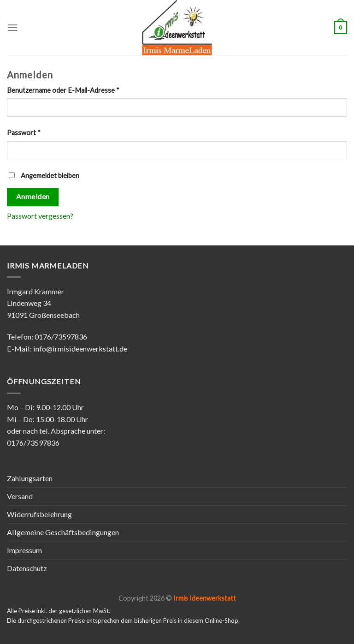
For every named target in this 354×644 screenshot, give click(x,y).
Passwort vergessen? (40, 216)
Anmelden (33, 197)
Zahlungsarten (30, 478)
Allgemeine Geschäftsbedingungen (63, 532)
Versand (20, 496)
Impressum (24, 550)
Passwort (24, 133)
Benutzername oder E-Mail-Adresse (63, 90)
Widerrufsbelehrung (39, 514)
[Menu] (13, 27)
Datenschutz (27, 568)
